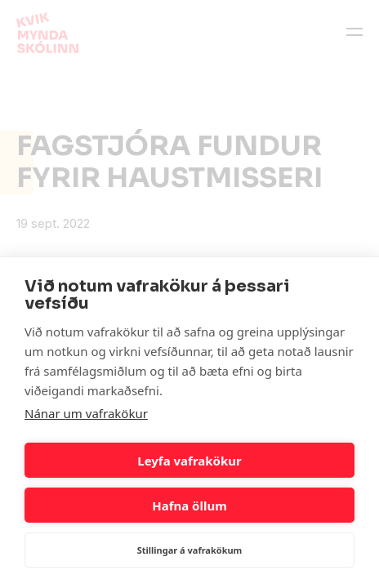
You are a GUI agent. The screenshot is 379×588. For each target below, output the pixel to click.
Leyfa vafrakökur (189, 461)
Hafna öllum (189, 506)
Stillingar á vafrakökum (190, 550)
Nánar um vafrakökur (86, 413)
